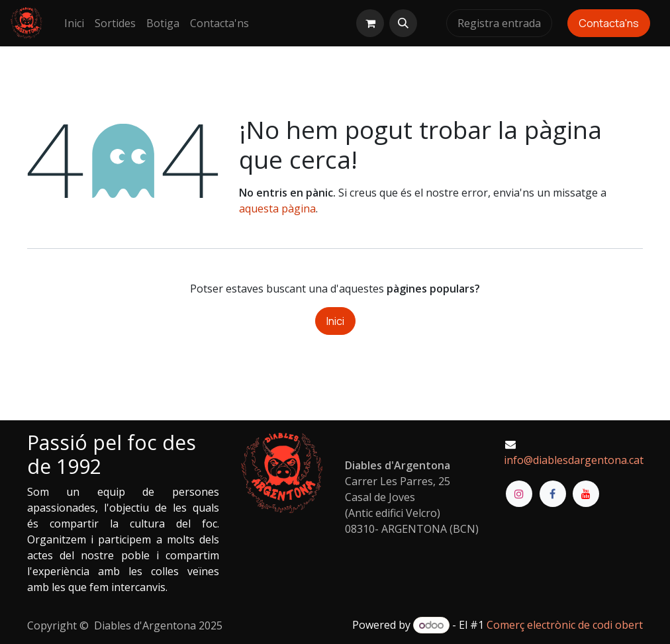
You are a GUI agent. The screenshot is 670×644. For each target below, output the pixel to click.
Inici (335, 321)
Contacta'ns (609, 23)
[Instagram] (519, 494)
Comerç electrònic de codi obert (565, 625)
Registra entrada (499, 23)
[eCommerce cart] (370, 23)
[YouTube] (586, 494)
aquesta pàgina (277, 208)
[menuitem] (74, 23)
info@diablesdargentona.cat (574, 460)
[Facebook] (553, 494)
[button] (403, 23)
